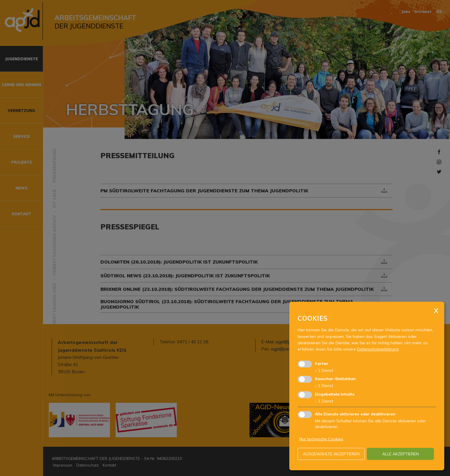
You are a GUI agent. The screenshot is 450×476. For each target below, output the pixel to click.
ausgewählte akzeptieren (331, 454)
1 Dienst (324, 370)
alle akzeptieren (400, 454)
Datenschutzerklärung (378, 349)
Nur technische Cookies (321, 439)
